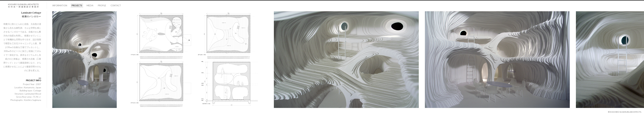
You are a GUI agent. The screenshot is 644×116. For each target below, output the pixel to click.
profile (102, 5)
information (60, 5)
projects (77, 5)
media (90, 5)
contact (116, 5)
